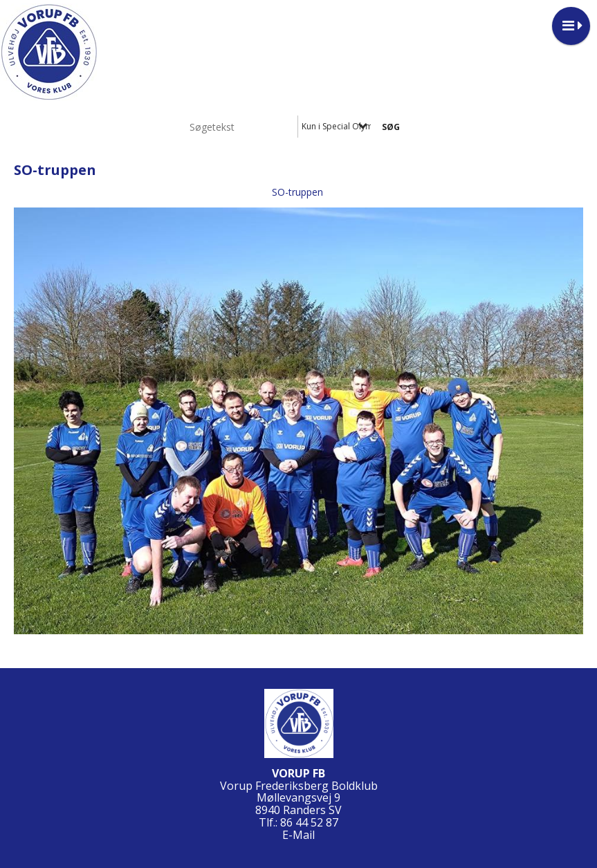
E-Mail (298, 835)
